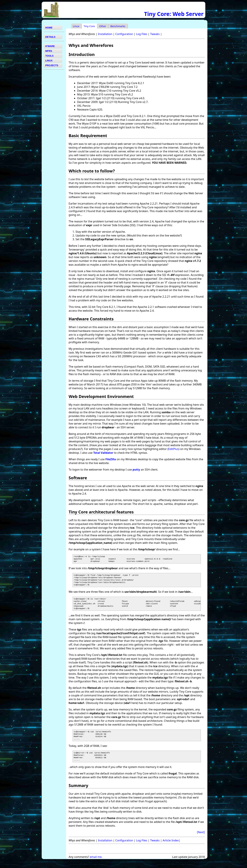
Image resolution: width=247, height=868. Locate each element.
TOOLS (49, 56)
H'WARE (50, 46)
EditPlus (173, 449)
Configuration (124, 34)
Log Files (142, 34)
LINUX (49, 61)
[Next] (201, 839)
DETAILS (50, 37)
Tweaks (155, 34)
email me (96, 864)
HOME (49, 28)
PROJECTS (52, 65)
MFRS (49, 51)
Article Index (171, 848)
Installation (105, 34)
